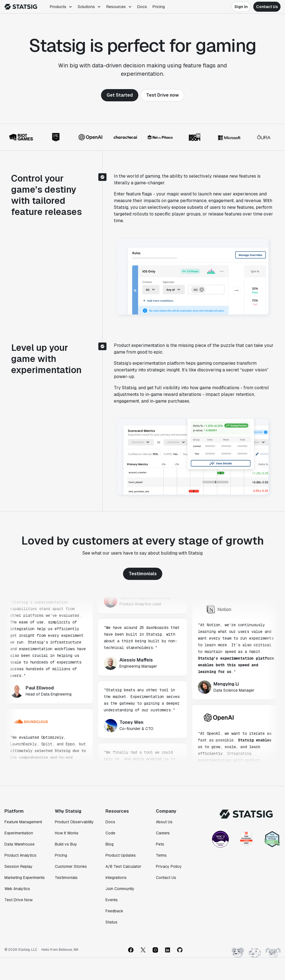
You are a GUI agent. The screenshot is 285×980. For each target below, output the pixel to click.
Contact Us (267, 7)
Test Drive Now (19, 900)
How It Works (67, 833)
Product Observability (74, 822)
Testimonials (143, 574)
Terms (161, 855)
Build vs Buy (66, 844)
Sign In (241, 7)
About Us (164, 822)
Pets (160, 844)
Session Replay (19, 866)
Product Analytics (20, 855)
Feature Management (23, 822)
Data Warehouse (19, 844)
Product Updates (121, 855)
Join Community (120, 889)
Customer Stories (71, 866)
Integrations (116, 878)
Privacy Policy (169, 866)
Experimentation (19, 833)
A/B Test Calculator (123, 866)
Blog (110, 844)
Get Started (120, 95)
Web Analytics (17, 889)
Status (111, 922)
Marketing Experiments (25, 878)
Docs (142, 7)
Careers (163, 833)
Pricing (159, 7)
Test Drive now (162, 95)
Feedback (114, 911)
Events (112, 900)
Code (110, 833)
